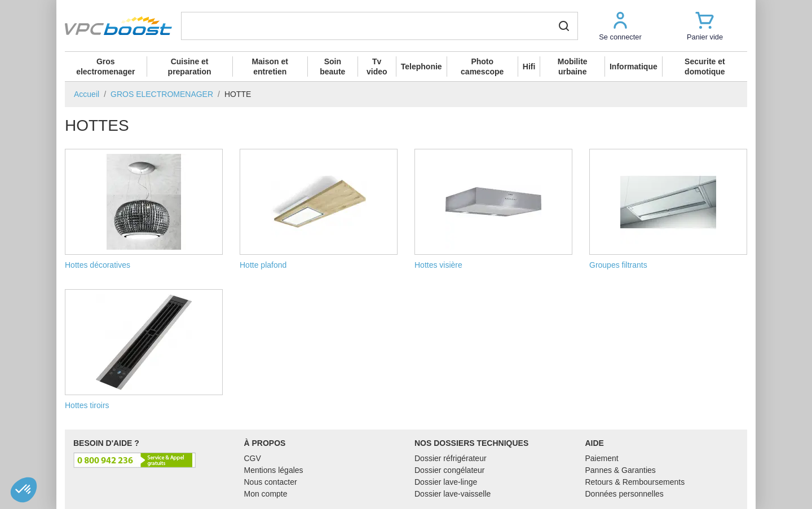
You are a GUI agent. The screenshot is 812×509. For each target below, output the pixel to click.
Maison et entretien (270, 67)
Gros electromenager (105, 67)
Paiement (602, 458)
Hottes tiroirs (144, 349)
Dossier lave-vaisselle (453, 494)
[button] (620, 26)
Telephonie (422, 67)
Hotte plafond (319, 209)
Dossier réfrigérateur (451, 458)
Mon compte (266, 494)
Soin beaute (332, 67)
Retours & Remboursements (635, 482)
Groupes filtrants (668, 209)
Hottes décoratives (144, 209)
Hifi (529, 67)
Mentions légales (274, 470)
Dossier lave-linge (446, 482)
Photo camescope (482, 67)
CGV (253, 458)
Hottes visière (493, 209)
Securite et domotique (705, 67)
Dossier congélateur (450, 470)
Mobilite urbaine (573, 67)
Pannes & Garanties (621, 470)
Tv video (377, 67)
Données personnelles (625, 494)
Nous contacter (271, 482)
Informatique (634, 67)
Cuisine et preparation (190, 67)
